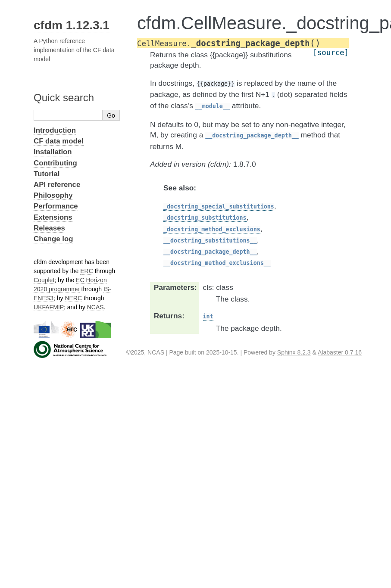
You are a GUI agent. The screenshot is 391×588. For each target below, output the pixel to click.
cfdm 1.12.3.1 (72, 25)
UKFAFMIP (49, 307)
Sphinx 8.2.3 (294, 352)
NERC (73, 298)
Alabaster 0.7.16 (340, 352)
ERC (87, 271)
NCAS (95, 307)
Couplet (44, 280)
